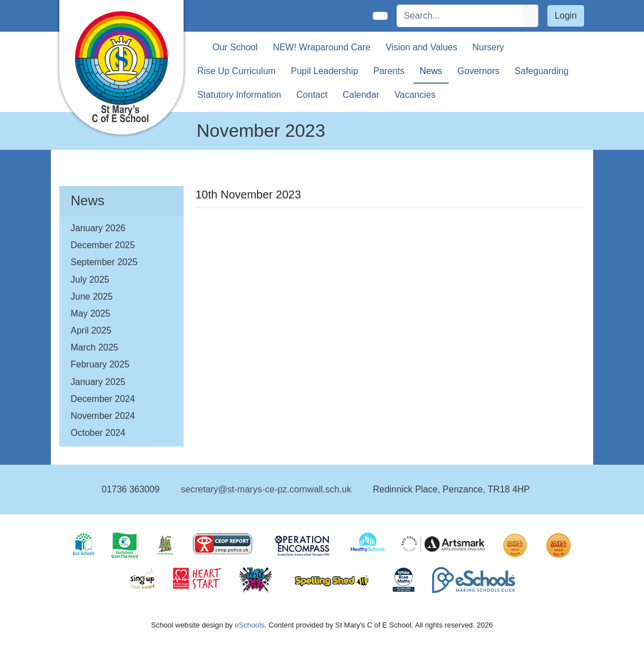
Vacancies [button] (415, 95)
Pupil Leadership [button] (325, 71)
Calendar (361, 95)
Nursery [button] (488, 47)
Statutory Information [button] (239, 95)
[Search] (460, 16)
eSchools (249, 625)
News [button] (431, 71)
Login (566, 16)
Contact (312, 95)
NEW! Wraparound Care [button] (322, 47)
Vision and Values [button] (422, 47)
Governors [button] (479, 71)
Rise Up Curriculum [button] (236, 71)
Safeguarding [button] (541, 71)
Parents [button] (389, 71)
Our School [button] (235, 47)
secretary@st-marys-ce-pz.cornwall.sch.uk (266, 489)
